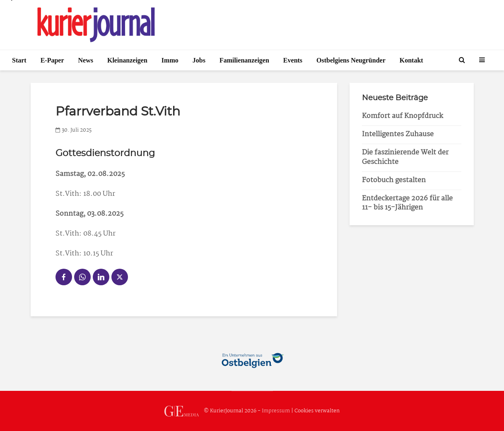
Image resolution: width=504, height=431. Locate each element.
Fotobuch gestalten (394, 180)
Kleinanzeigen (127, 60)
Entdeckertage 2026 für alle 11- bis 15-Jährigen (407, 203)
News (86, 60)
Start (19, 60)
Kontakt (411, 60)
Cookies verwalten (317, 411)
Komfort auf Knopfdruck (403, 116)
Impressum (276, 411)
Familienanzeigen (244, 60)
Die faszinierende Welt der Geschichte (405, 157)
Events (293, 60)
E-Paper (52, 60)
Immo (170, 60)
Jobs (199, 60)
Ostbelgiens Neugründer (351, 60)
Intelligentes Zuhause (398, 134)
